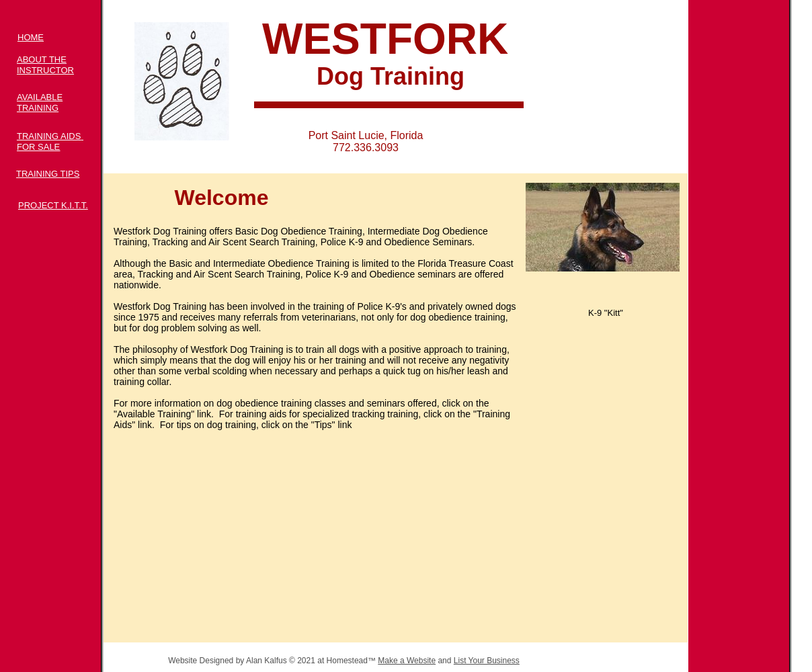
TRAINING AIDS (49, 136)
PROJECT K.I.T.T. (53, 205)
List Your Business (487, 661)
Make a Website (407, 661)
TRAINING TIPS (48, 174)
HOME (31, 37)
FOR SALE (38, 147)
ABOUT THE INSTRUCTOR (45, 65)
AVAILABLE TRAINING (40, 102)
